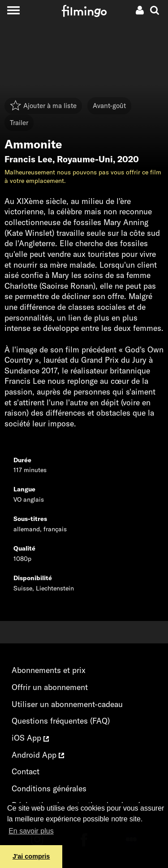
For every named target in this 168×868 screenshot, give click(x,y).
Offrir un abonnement (50, 687)
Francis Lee (28, 159)
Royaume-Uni (85, 159)
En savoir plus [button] (31, 831)
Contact (26, 771)
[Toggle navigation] (13, 10)
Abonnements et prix (49, 670)
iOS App (30, 738)
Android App (38, 755)
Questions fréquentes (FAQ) (61, 721)
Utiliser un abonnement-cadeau (67, 704)
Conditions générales (49, 788)
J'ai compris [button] (31, 856)
